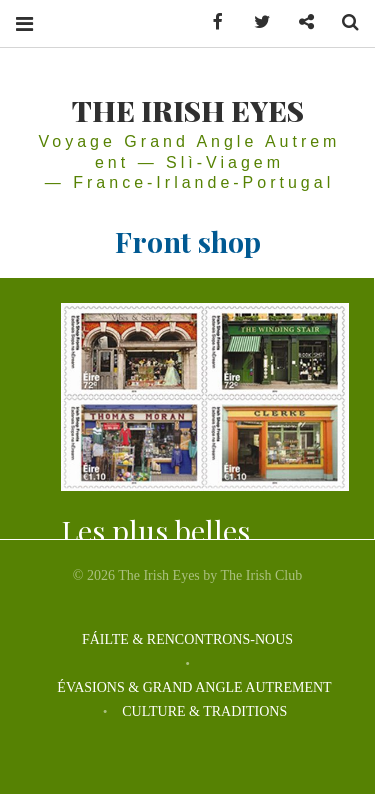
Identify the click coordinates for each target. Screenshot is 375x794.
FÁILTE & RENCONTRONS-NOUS (187, 639)
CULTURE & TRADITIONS (204, 711)
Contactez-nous (299, 22)
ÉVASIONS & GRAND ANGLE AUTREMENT (194, 687)
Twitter (255, 22)
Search (343, 22)
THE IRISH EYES (188, 110)
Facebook (211, 22)
